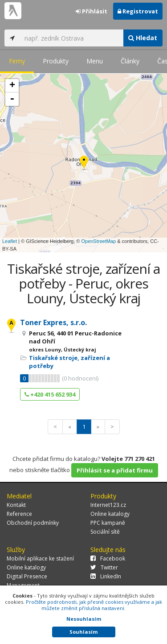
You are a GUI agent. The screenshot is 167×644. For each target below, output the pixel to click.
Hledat (143, 38)
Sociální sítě (105, 532)
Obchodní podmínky (33, 523)
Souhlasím (83, 632)
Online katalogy (110, 514)
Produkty (56, 61)
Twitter (104, 567)
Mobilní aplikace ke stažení (40, 558)
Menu (95, 61)
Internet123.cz (108, 505)
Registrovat (138, 11)
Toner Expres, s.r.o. (53, 322)
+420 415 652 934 (50, 394)
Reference (19, 514)
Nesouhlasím (84, 619)
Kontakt (16, 505)
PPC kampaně (108, 523)
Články (130, 61)
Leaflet (10, 241)
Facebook (108, 558)
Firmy (17, 61)
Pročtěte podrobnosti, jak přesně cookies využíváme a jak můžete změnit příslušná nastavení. (94, 605)
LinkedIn (106, 576)
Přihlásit (92, 11)
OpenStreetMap (98, 241)
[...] (71, 38)
